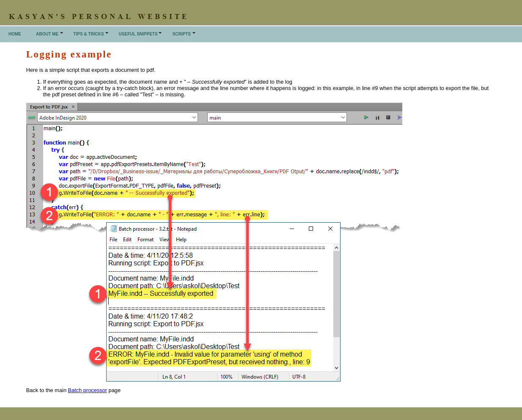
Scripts (182, 34)
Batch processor (88, 390)
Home (15, 34)
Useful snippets (138, 34)
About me (47, 34)
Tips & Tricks (88, 34)
